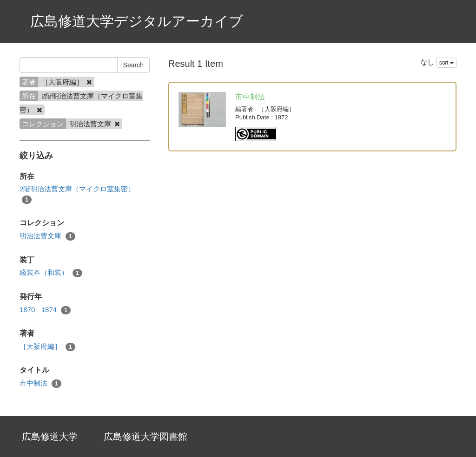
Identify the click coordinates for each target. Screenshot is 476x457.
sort (446, 63)
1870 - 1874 (45, 310)
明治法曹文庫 (47, 236)
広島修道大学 (50, 437)
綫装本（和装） (51, 273)
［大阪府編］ (47, 347)
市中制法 (40, 383)
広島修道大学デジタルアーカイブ (137, 21)
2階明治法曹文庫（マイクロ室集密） (77, 194)
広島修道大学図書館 (145, 437)
